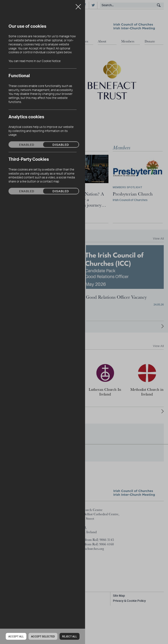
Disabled (61, 145)
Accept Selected (43, 636)
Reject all (70, 636)
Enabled (27, 145)
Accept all (16, 636)
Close (78, 5)
